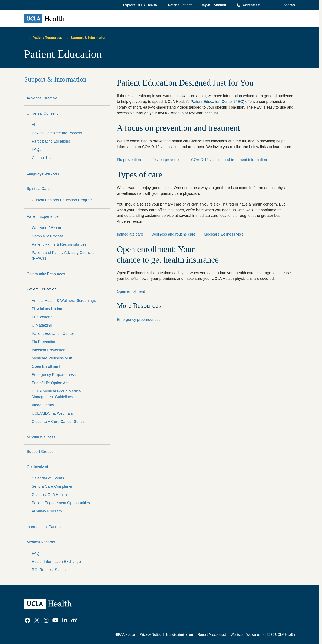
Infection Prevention (49, 350)
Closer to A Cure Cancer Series (58, 422)
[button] (140, 5)
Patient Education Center (53, 334)
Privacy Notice (150, 635)
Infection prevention (166, 160)
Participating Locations (51, 141)
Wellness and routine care (173, 234)
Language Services (43, 173)
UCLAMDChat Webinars (52, 413)
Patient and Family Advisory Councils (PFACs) (63, 255)
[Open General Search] (288, 5)
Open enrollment (131, 291)
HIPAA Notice (125, 635)
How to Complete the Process (57, 133)
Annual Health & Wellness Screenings (64, 301)
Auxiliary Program (47, 511)
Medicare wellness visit (223, 234)
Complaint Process (48, 236)
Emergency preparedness (138, 320)
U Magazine (42, 325)
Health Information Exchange (56, 562)
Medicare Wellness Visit (52, 358)
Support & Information (89, 38)
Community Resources (46, 274)
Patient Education (42, 289)
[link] (27, 620)
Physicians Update (47, 309)
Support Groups (40, 452)
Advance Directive (42, 98)
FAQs (36, 150)
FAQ (36, 553)
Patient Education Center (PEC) (217, 102)
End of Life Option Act (50, 383)
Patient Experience (43, 216)
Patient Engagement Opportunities (61, 503)
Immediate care (130, 234)
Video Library (43, 405)
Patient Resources (47, 38)
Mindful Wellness (41, 437)
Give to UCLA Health (49, 495)
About (37, 125)
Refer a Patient (180, 5)
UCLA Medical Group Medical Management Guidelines (57, 394)
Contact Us (252, 5)
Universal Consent (42, 113)
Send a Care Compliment (53, 486)
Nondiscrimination (179, 635)
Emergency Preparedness (54, 375)
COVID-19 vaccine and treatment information (229, 160)
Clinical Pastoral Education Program (62, 200)
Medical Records (41, 542)
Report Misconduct (212, 635)
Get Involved (37, 467)
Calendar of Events (48, 478)
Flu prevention (129, 160)
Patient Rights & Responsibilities (59, 244)
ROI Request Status (49, 570)
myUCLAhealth (214, 5)
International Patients (45, 527)
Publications (42, 317)
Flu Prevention (44, 342)
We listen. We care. (48, 228)
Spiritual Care (38, 189)
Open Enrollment (46, 366)
